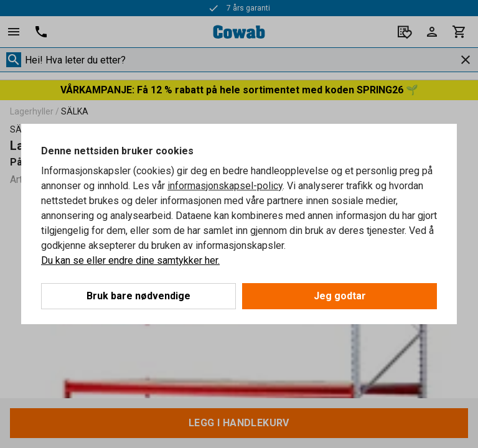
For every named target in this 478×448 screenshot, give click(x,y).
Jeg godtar (340, 296)
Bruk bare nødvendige (138, 296)
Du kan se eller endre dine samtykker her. (130, 260)
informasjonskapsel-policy (225, 186)
